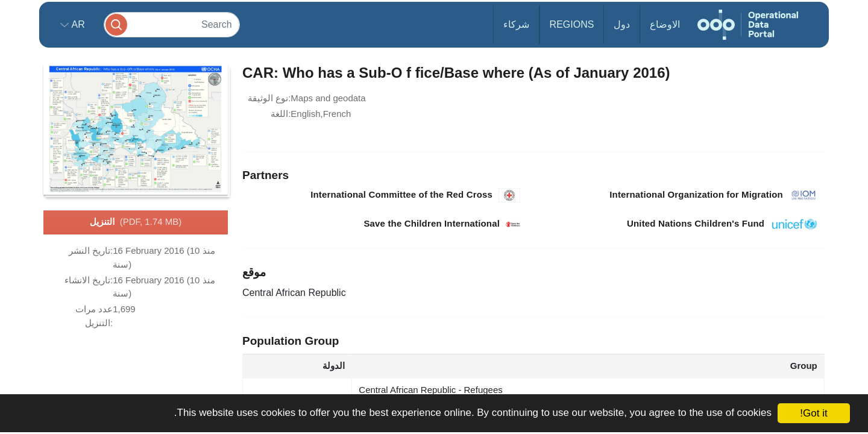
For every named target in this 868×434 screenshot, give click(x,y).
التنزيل (136, 222)
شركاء (516, 24)
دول (622, 24)
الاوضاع (665, 24)
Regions (572, 24)
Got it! (813, 413)
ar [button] (77, 24)
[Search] (172, 24)
